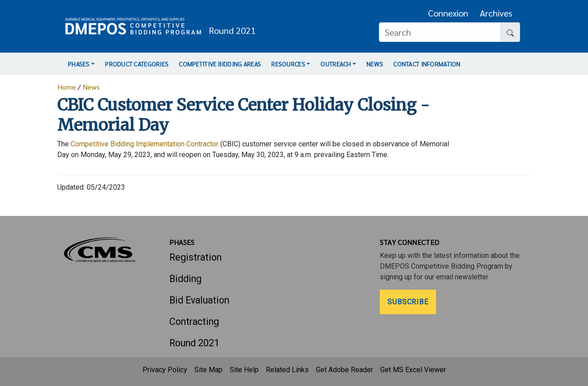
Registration (195, 257)
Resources (288, 64)
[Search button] (510, 32)
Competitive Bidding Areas (220, 64)
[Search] (440, 32)
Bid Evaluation (199, 300)
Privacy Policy (165, 370)
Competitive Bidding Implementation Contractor (145, 144)
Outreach (336, 64)
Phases (79, 64)
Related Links (287, 370)
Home (67, 87)
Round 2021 (194, 343)
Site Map (208, 370)
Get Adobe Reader (344, 370)
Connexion (448, 13)
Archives (496, 13)
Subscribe (408, 302)
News (375, 64)
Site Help (244, 370)
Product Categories (137, 64)
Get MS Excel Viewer (413, 370)
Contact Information (427, 64)
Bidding (185, 279)
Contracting (194, 322)
